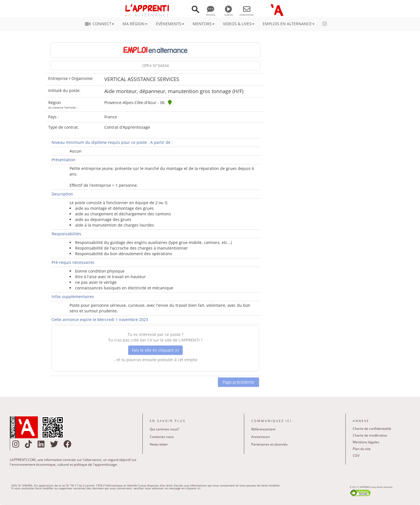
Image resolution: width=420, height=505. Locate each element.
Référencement (263, 429)
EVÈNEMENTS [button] (170, 24)
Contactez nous (162, 437)
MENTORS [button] (204, 24)
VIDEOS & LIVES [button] (239, 24)
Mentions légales (366, 442)
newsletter (247, 13)
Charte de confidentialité (372, 429)
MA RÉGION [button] (135, 24)
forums (211, 13)
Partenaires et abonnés (269, 444)
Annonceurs (261, 437)
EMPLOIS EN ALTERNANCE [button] (289, 24)
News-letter (159, 444)
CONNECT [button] (101, 24)
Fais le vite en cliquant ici (155, 350)
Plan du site (362, 449)
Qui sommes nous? (164, 429)
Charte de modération (370, 435)
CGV (356, 456)
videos (229, 13)
